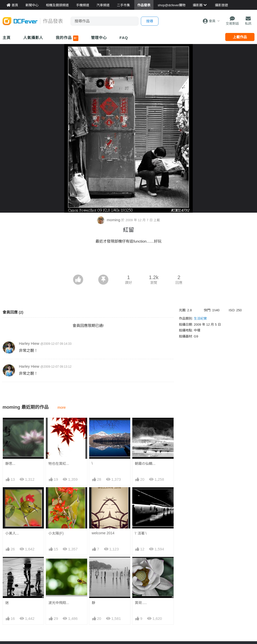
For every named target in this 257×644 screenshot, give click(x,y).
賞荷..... (141, 566)
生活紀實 (200, 318)
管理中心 (99, 38)
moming (109, 220)
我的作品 (67, 38)
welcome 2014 (103, 533)
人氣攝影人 (33, 38)
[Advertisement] (128, 261)
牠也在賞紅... (59, 464)
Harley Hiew (29, 343)
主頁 (7, 38)
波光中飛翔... (59, 603)
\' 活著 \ (141, 533)
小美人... (12, 533)
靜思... (10, 464)
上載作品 (240, 37)
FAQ (124, 38)
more (62, 407)
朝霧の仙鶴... (145, 464)
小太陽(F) (56, 533)
